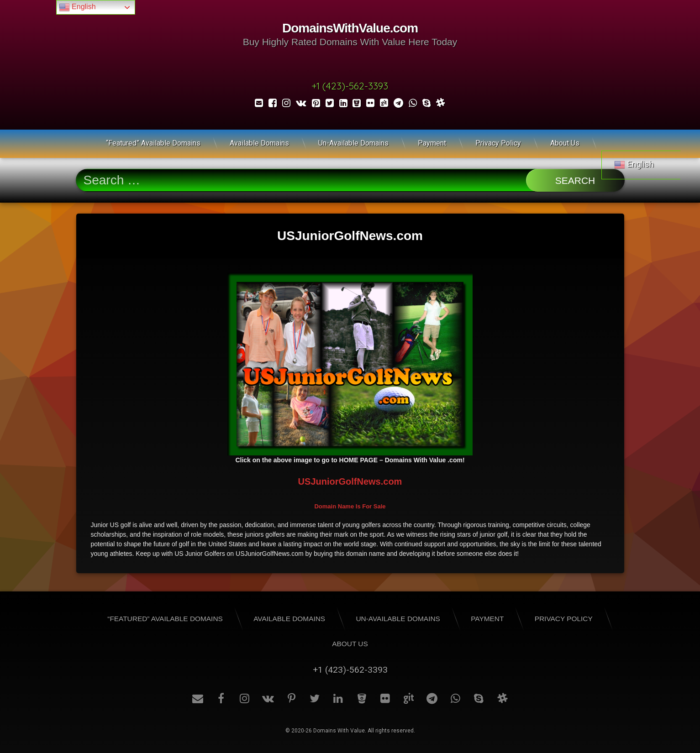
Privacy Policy (498, 143)
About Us (565, 143)
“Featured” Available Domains (153, 143)
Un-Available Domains (353, 143)
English (77, 7)
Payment (432, 143)
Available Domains (259, 143)
